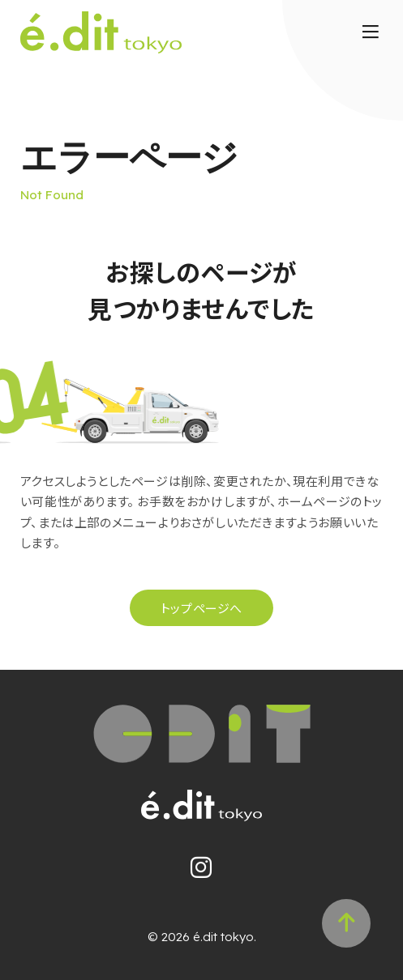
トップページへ (201, 608)
